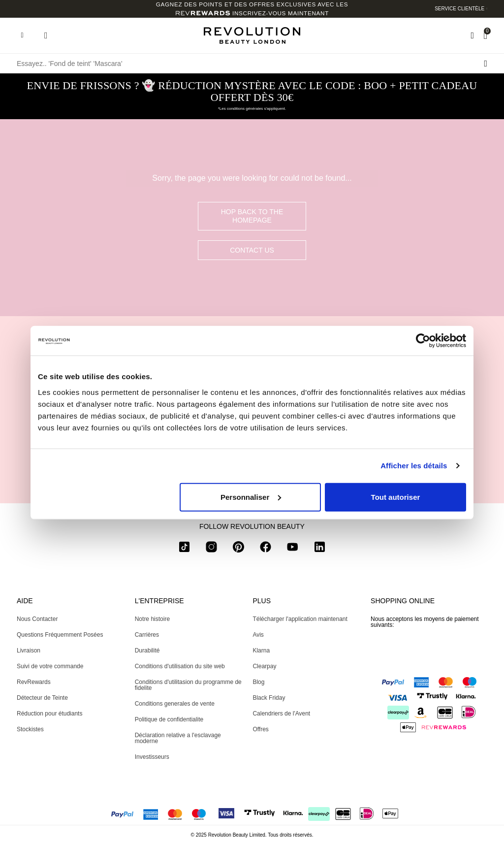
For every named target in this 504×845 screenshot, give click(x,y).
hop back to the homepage (252, 216)
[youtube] (293, 549)
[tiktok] (184, 549)
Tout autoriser (396, 497)
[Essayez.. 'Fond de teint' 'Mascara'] (252, 64)
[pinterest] (238, 549)
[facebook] (266, 549)
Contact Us (252, 250)
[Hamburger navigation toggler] (22, 35)
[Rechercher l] (486, 64)
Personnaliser (251, 497)
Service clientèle (459, 9)
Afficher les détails (414, 466)
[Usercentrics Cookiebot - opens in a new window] (423, 341)
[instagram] (211, 549)
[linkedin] (320, 549)
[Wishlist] (472, 35)
